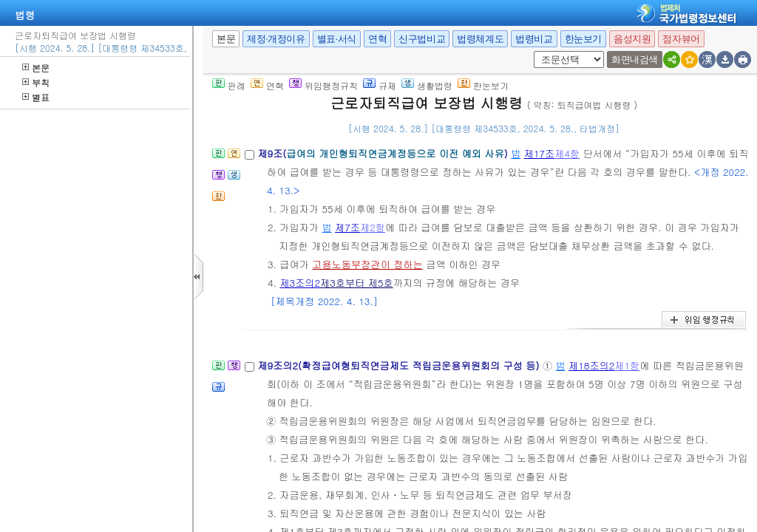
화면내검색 (635, 59)
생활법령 (427, 85)
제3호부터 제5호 (357, 283)
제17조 (540, 153)
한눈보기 (583, 39)
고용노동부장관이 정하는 (367, 264)
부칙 (36, 82)
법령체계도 (480, 39)
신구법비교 (422, 39)
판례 (229, 85)
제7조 (347, 227)
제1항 (627, 365)
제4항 (567, 153)
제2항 (373, 227)
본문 (36, 68)
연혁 (377, 39)
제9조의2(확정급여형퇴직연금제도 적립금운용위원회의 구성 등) (400, 365)
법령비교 (534, 39)
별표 (36, 97)
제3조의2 (300, 283)
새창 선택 (539, 51)
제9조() (384, 153)
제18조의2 (591, 365)
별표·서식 (337, 39)
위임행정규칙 (323, 85)
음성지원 (632, 39)
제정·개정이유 (276, 39)
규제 (380, 85)
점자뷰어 (681, 39)
